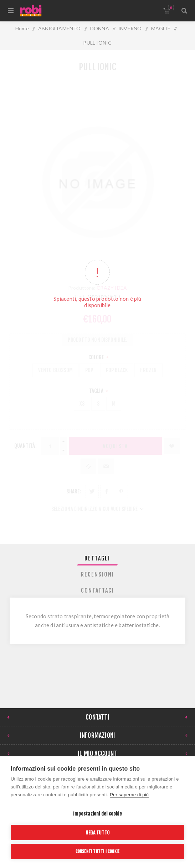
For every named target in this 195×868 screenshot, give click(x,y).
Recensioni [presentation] (97, 574)
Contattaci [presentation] (97, 590)
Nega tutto (97, 833)
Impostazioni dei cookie (97, 814)
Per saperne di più (129, 795)
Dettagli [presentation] (97, 558)
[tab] (97, 558)
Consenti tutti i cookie (98, 851)
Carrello (171, 8)
